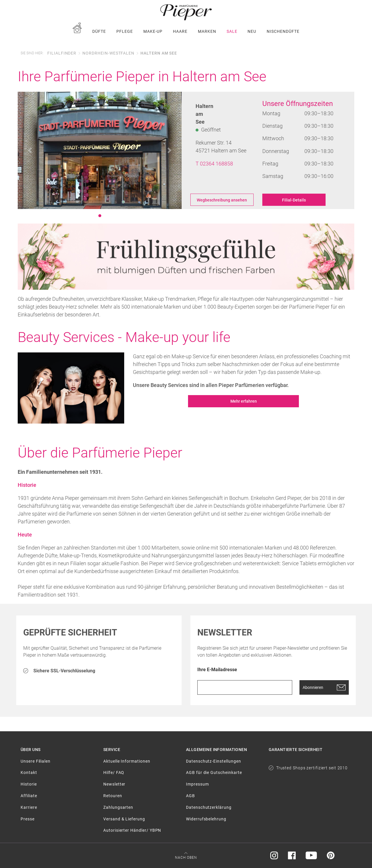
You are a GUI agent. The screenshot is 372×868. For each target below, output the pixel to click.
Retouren (113, 796)
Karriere (29, 807)
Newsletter (114, 784)
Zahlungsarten (118, 807)
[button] (30, 150)
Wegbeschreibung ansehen (222, 200)
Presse (28, 819)
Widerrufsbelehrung (206, 819)
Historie (29, 784)
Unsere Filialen (36, 761)
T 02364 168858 (214, 164)
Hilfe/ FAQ (114, 772)
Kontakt (29, 772)
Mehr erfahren (244, 401)
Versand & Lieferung (124, 819)
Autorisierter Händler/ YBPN (132, 830)
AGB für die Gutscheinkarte (214, 772)
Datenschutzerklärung (209, 807)
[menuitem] (77, 31)
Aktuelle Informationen (127, 761)
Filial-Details (294, 200)
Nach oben (186, 857)
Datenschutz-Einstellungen (214, 761)
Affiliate (29, 796)
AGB (190, 796)
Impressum (197, 784)
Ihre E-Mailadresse (217, 670)
